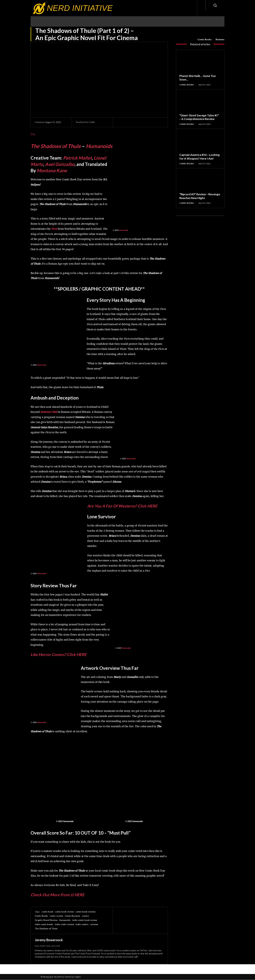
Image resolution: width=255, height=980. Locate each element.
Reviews (220, 39)
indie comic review (64, 924)
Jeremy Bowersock (49, 940)
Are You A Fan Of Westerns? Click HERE (122, 506)
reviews (94, 924)
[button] (215, 5)
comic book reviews (86, 912)
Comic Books (205, 39)
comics (85, 916)
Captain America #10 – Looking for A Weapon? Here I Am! (200, 157)
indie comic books (44, 924)
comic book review (64, 912)
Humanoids (99, 146)
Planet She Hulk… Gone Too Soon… (198, 78)
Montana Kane (52, 170)
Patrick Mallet (77, 158)
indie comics (82, 924)
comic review (56, 916)
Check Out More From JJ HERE (57, 895)
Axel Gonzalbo (60, 164)
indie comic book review (85, 920)
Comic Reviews (72, 916)
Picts (54, 229)
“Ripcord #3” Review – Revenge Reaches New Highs (200, 196)
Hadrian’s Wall (49, 412)
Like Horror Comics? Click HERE (59, 654)
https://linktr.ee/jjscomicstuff (47, 946)
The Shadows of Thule (56, 146)
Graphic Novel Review (46, 920)
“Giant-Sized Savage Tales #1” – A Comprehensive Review (199, 117)
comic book (47, 912)
